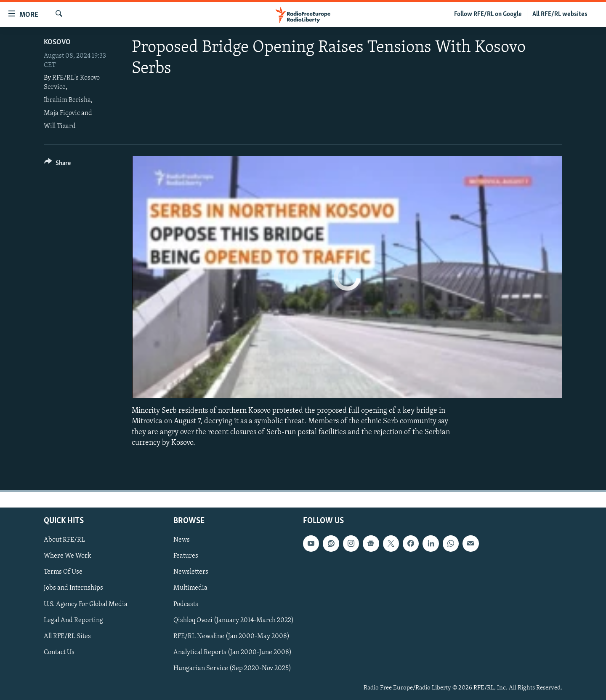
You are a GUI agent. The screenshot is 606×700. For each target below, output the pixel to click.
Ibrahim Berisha (67, 100)
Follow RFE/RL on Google (488, 14)
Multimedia (190, 588)
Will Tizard (60, 126)
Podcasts (186, 604)
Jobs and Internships (73, 588)
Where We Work (68, 556)
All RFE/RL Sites (67, 636)
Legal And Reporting (73, 620)
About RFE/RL (64, 540)
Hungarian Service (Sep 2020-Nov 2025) (232, 668)
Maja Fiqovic (62, 113)
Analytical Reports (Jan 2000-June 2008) (233, 652)
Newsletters (191, 572)
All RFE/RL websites (560, 14)
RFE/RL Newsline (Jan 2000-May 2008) (231, 636)
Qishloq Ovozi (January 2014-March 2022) (234, 620)
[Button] (57, 164)
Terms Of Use (63, 572)
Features (186, 556)
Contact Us (59, 652)
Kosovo (57, 42)
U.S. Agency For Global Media (86, 604)
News (182, 540)
